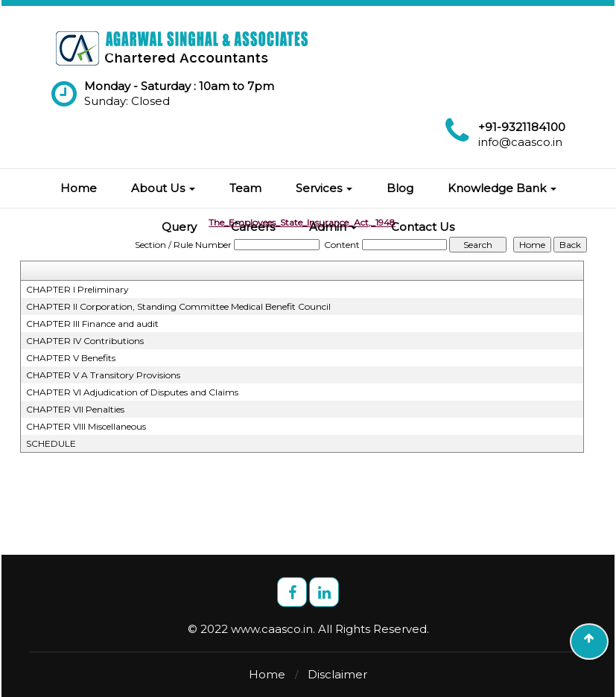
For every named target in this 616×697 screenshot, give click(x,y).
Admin (333, 227)
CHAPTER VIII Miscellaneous (86, 426)
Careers (253, 227)
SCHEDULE (51, 443)
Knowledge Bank (502, 188)
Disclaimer (337, 674)
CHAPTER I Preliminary (77, 289)
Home (79, 188)
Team (245, 188)
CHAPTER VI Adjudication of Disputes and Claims (132, 392)
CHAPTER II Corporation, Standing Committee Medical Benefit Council (178, 306)
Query (179, 227)
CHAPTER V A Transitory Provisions (103, 375)
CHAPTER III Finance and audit (92, 324)
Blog (400, 188)
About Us (163, 188)
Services (324, 188)
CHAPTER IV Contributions (85, 341)
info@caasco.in (520, 142)
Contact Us (423, 227)
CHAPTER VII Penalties (75, 409)
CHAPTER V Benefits (71, 358)
